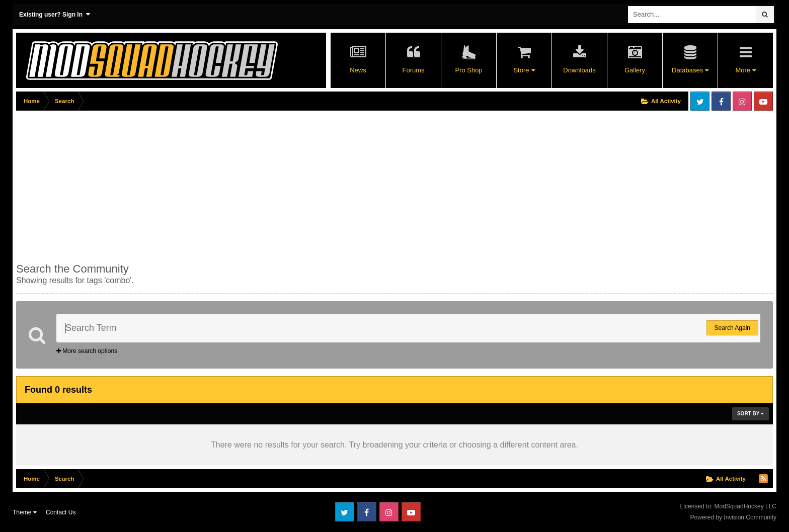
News (358, 70)
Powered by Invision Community (733, 517)
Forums (413, 70)
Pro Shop (468, 70)
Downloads (579, 70)
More (745, 70)
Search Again (732, 328)
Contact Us (61, 512)
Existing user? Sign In (55, 14)
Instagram (742, 101)
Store (524, 70)
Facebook (721, 101)
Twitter (700, 101)
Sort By (751, 414)
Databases (690, 70)
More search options (87, 351)
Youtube (763, 101)
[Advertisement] (199, 185)
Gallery (635, 70)
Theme (25, 512)
